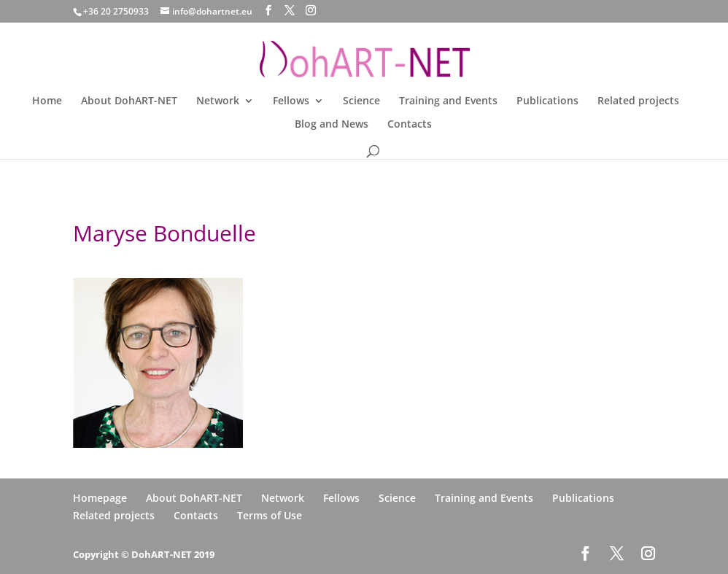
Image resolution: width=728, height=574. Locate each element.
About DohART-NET (129, 101)
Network (218, 101)
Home (47, 101)
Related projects (638, 101)
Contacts (410, 125)
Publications (547, 101)
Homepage (100, 498)
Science (361, 101)
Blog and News (332, 125)
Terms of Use (270, 515)
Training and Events (448, 101)
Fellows (291, 101)
